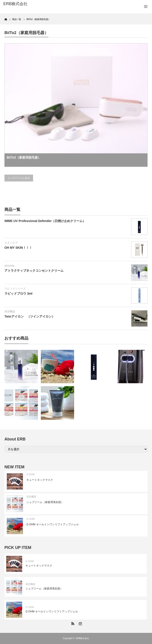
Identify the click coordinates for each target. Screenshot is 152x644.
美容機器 (10, 312)
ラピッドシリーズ (15, 289)
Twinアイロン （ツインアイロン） (30, 316)
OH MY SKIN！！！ (18, 248)
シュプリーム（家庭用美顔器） (45, 502)
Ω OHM (31, 474)
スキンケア (11, 243)
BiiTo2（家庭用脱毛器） (24, 157)
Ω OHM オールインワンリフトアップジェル (53, 524)
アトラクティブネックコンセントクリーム (34, 271)
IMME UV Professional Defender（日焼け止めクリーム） (45, 221)
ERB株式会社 (82, 638)
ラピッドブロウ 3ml (18, 293)
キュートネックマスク (40, 480)
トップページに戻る (19, 178)
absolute (9, 266)
